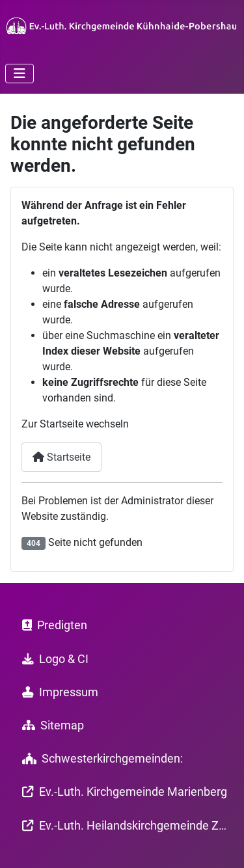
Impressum (58, 692)
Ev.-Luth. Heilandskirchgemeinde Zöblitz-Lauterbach (122, 826)
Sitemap (50, 726)
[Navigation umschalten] (20, 74)
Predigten (52, 625)
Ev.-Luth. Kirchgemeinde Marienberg (122, 792)
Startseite (61, 457)
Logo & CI (53, 659)
